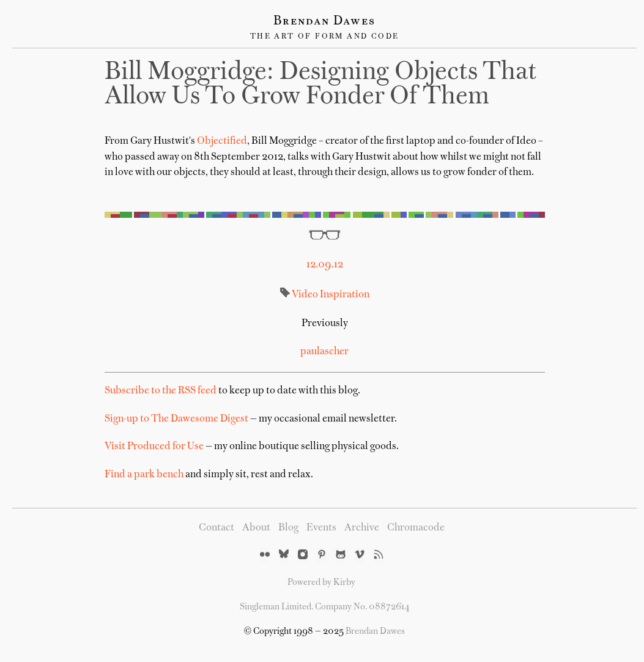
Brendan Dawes (324, 21)
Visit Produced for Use (154, 447)
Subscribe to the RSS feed (161, 391)
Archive (362, 528)
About (256, 528)
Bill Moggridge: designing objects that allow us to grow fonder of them (321, 85)
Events (321, 528)
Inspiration (344, 295)
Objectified (222, 141)
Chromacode (416, 528)
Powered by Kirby (321, 582)
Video (305, 295)
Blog (288, 528)
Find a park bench (144, 475)
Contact (217, 528)
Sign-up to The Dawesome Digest (176, 419)
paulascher (324, 352)
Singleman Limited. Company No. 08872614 (325, 607)
